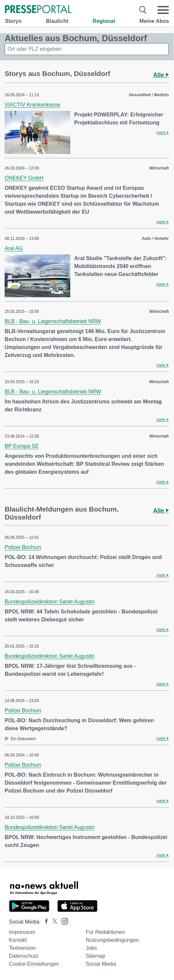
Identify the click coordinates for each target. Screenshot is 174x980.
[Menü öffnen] (163, 10)
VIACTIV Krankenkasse (32, 105)
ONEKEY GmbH (24, 178)
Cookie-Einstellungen (34, 964)
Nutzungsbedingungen (112, 940)
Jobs (91, 948)
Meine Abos (154, 21)
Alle (161, 75)
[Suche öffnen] (143, 10)
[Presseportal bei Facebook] (44, 922)
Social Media (101, 964)
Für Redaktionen (105, 932)
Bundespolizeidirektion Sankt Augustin (50, 602)
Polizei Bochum (23, 547)
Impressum (22, 932)
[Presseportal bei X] (53, 922)
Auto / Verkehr (155, 239)
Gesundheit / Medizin (149, 95)
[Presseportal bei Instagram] (63, 921)
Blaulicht (57, 21)
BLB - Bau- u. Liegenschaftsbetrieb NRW (53, 321)
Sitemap (96, 956)
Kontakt (18, 940)
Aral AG (14, 248)
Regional (104, 21)
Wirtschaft (159, 168)
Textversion (22, 948)
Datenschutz (24, 956)
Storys (13, 21)
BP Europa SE (22, 446)
